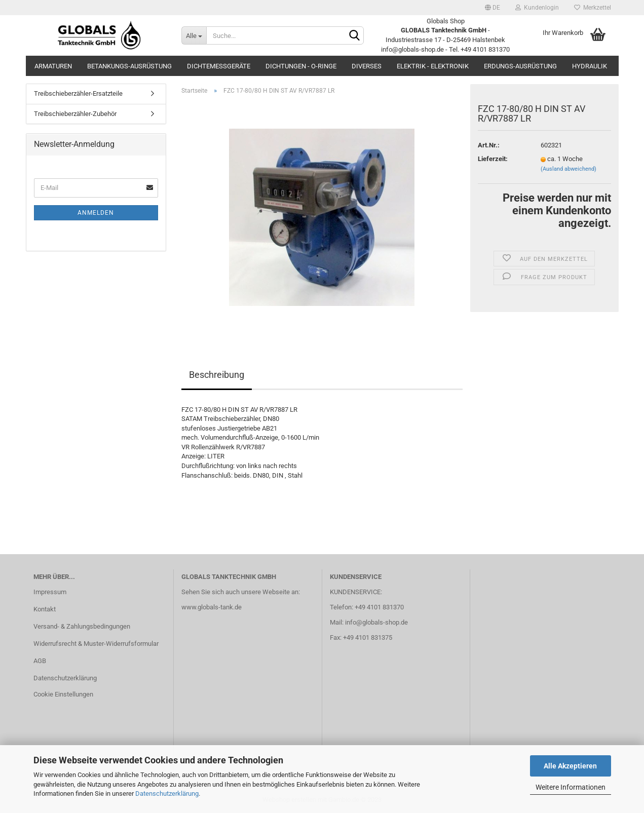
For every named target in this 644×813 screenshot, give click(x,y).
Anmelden (96, 213)
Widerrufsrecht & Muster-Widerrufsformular (96, 644)
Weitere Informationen (571, 787)
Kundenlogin (537, 8)
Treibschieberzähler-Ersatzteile (78, 93)
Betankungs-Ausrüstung (129, 66)
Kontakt (45, 609)
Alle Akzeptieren (570, 766)
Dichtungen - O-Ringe (301, 66)
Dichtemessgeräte (219, 66)
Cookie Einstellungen (63, 694)
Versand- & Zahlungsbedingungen (82, 626)
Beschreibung (217, 375)
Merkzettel (593, 8)
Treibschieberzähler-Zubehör (75, 114)
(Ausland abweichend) (569, 169)
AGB (40, 661)
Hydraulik (590, 66)
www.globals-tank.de (212, 607)
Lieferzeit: (493, 159)
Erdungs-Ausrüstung (520, 66)
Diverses (367, 66)
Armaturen (53, 66)
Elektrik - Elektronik (433, 66)
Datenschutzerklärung (167, 793)
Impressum (50, 592)
